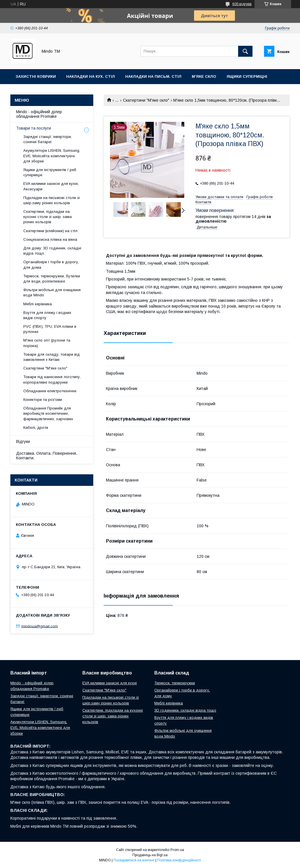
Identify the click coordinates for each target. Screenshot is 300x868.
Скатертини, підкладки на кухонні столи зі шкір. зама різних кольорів (48, 217)
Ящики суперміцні (247, 76)
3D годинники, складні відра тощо (185, 710)
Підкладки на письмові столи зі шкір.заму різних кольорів (52, 200)
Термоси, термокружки (175, 683)
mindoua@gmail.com (40, 626)
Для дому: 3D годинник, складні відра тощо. (52, 251)
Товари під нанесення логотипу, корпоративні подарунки (52, 379)
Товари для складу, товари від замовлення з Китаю (52, 357)
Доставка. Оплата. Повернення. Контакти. (47, 456)
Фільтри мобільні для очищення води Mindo (52, 292)
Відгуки (23, 441)
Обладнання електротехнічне (50, 391)
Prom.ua (177, 850)
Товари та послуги (34, 128)
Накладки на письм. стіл (153, 76)
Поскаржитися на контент (134, 860)
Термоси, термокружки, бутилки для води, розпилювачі (52, 279)
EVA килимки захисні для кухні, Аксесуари (51, 186)
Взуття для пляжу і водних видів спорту (47, 315)
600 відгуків (242, 4)
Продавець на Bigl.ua (150, 855)
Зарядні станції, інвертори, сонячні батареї (48, 139)
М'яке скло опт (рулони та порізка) (47, 343)
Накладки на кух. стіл (91, 76)
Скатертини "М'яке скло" (146, 100)
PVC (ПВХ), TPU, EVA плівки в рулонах (50, 329)
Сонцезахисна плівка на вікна (50, 239)
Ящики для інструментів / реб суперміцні (50, 172)
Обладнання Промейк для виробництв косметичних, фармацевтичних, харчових (48, 413)
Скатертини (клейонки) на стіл (50, 231)
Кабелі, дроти (36, 428)
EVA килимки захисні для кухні (110, 683)
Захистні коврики (36, 76)
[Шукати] (245, 51)
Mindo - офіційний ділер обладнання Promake (39, 114)
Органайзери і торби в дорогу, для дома (51, 265)
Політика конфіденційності (179, 860)
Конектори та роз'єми (43, 400)
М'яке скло (204, 76)
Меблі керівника (38, 304)
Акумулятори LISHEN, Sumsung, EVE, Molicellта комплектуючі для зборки (52, 156)
